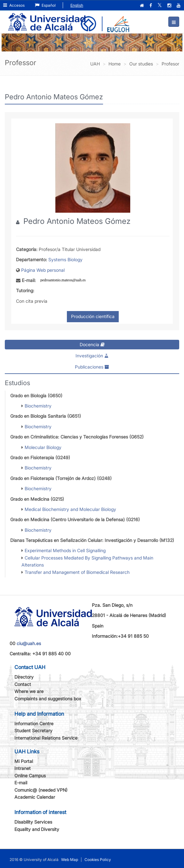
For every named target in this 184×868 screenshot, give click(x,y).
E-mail (21, 783)
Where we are (29, 691)
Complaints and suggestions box (48, 699)
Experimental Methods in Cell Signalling (65, 550)
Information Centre (34, 723)
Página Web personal (43, 270)
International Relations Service (46, 738)
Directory (24, 677)
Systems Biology (65, 259)
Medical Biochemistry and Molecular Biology (70, 509)
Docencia (92, 344)
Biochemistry (38, 406)
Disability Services (33, 822)
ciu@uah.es (29, 643)
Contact (23, 684)
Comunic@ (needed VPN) (41, 790)
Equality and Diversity (37, 829)
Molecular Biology (43, 447)
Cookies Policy (98, 860)
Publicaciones (92, 367)
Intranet (23, 768)
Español (45, 5)
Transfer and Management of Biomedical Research (77, 572)
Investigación (92, 356)
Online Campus (30, 776)
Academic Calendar (35, 797)
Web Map (70, 860)
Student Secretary (33, 731)
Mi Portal (24, 761)
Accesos (14, 5)
